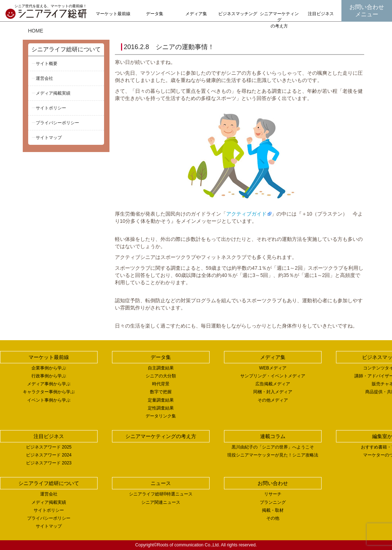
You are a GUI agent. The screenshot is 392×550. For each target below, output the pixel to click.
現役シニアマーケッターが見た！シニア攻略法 (273, 455)
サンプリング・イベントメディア (273, 376)
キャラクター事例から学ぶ (49, 392)
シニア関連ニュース (161, 502)
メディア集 (196, 14)
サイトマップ (49, 138)
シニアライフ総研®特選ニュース (161, 494)
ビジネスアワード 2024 (49, 455)
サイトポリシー (51, 108)
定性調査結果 (161, 408)
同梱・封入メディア (273, 392)
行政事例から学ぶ (49, 376)
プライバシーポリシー (57, 123)
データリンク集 (161, 416)
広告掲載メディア (273, 384)
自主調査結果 (161, 368)
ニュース (161, 483)
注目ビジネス (321, 14)
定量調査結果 (161, 400)
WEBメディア (273, 368)
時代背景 (161, 384)
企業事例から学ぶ (49, 368)
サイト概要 (47, 64)
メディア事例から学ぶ (49, 384)
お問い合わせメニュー (367, 11)
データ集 (155, 14)
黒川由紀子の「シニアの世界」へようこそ (273, 447)
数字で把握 (161, 392)
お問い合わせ (273, 483)
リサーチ (273, 494)
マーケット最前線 (113, 14)
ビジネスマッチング (238, 14)
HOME (36, 31)
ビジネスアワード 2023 (49, 463)
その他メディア (273, 400)
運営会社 (44, 78)
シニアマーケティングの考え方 (279, 20)
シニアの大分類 (161, 376)
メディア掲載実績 (53, 93)
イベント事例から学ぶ (49, 400)
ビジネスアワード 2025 (49, 447)
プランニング (273, 502)
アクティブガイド (246, 214)
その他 (273, 518)
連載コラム (273, 436)
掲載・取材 (273, 510)
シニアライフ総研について (66, 49)
